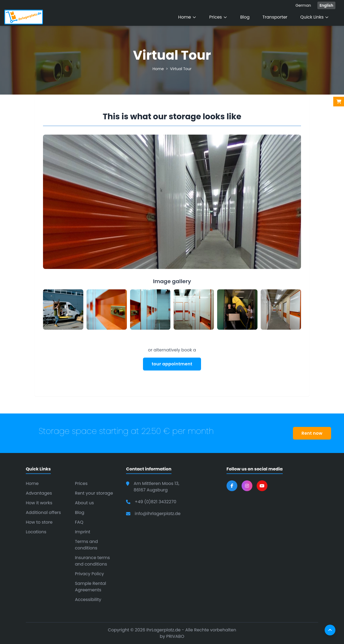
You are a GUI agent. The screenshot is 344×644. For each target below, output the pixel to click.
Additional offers (43, 512)
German (303, 5)
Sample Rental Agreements (91, 587)
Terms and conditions (87, 545)
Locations (36, 532)
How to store (39, 522)
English (326, 5)
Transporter (275, 17)
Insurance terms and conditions (92, 561)
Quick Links (315, 17)
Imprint (83, 532)
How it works (39, 503)
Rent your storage (94, 493)
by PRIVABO (172, 636)
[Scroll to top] (330, 630)
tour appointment (172, 364)
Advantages (39, 493)
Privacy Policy (89, 574)
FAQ (79, 522)
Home (187, 17)
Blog (245, 17)
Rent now (312, 433)
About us (85, 503)
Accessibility (88, 600)
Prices (218, 17)
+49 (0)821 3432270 (155, 502)
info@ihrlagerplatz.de (157, 514)
